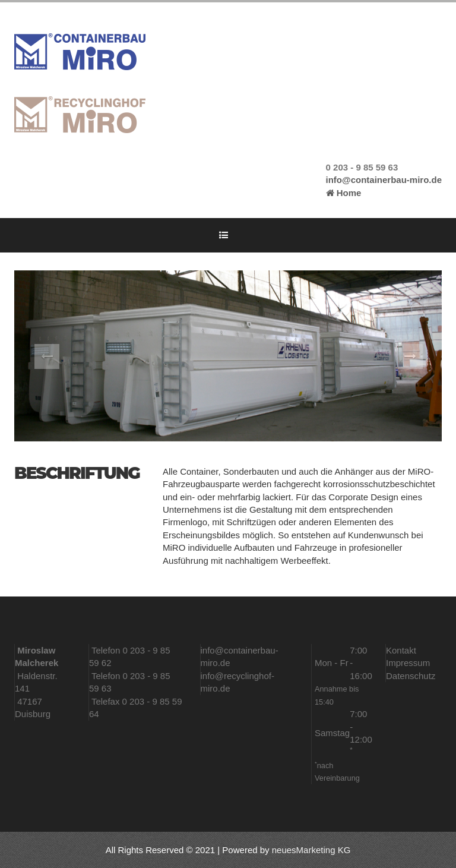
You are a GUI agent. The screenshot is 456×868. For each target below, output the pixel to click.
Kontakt (401, 650)
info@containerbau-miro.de (384, 180)
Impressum (408, 663)
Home (344, 193)
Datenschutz (411, 676)
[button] (46, 356)
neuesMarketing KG (311, 850)
